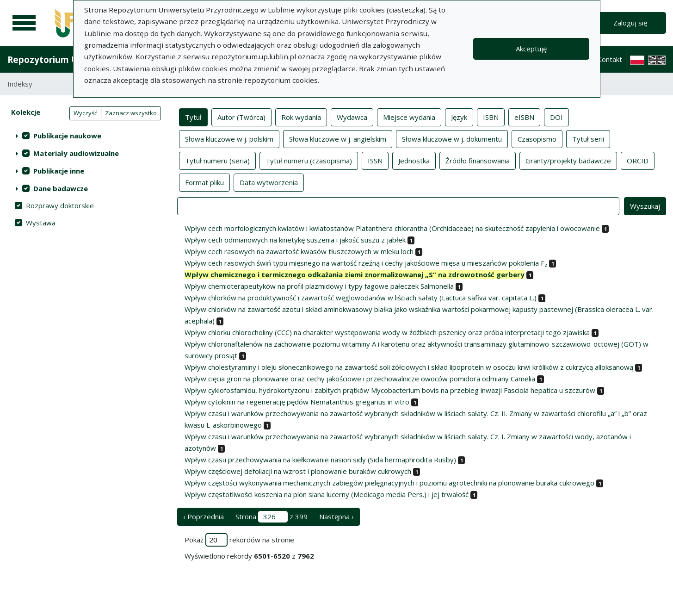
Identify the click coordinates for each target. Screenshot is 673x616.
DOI (556, 117)
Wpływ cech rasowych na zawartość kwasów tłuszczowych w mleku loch (299, 251)
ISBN (491, 117)
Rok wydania (301, 117)
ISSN (375, 160)
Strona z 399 (272, 517)
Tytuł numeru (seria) (217, 160)
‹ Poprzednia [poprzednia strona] (204, 516)
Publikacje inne (59, 171)
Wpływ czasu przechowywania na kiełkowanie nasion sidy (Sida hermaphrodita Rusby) (320, 460)
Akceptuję (531, 49)
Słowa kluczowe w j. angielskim (338, 138)
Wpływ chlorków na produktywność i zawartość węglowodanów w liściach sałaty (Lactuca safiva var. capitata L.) (361, 298)
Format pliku (204, 182)
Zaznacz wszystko (131, 113)
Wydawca (352, 117)
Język (459, 117)
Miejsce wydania (409, 117)
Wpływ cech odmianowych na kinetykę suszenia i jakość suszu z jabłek (295, 240)
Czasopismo (537, 138)
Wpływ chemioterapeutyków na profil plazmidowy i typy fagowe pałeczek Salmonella (319, 286)
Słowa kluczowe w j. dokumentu (452, 138)
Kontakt (610, 59)
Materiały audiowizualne (76, 153)
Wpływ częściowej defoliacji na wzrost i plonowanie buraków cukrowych (298, 471)
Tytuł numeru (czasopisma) (309, 160)
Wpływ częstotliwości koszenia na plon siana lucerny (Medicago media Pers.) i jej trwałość (327, 494)
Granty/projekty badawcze (568, 160)
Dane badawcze (61, 188)
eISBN (524, 117)
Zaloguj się (630, 23)
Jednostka (414, 160)
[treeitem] (85, 136)
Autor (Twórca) (241, 117)
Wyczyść (85, 113)
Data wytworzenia (269, 182)
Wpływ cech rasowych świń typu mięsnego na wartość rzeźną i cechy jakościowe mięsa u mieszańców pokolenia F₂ (366, 263)
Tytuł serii (588, 138)
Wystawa (41, 223)
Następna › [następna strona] (336, 516)
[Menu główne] (24, 23)
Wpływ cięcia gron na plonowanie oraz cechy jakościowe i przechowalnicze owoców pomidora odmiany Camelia (360, 379)
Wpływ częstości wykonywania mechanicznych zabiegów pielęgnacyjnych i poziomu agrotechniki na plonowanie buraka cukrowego (389, 483)
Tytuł (193, 117)
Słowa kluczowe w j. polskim (229, 138)
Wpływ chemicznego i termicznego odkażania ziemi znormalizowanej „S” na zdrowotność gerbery (355, 274)
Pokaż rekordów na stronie (239, 540)
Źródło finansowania (478, 160)
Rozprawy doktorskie (60, 205)
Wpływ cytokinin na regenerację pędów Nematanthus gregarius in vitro (297, 402)
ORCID (638, 160)
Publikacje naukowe (67, 136)
